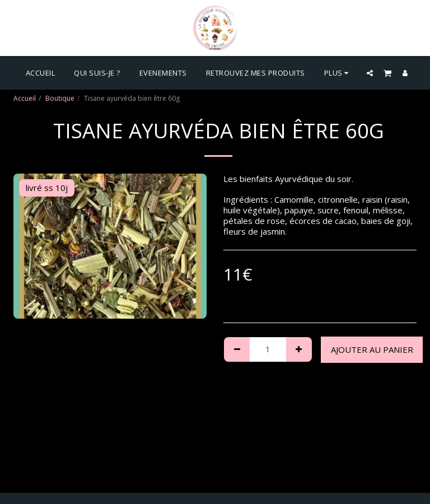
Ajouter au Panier (372, 349)
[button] (370, 73)
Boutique (60, 98)
